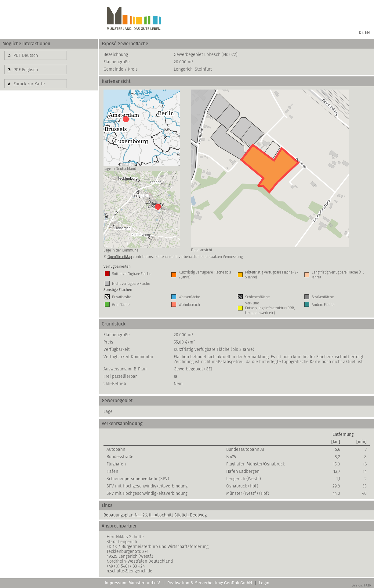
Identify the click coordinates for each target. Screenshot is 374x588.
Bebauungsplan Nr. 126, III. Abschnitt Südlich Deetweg (155, 515)
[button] (36, 55)
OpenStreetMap (120, 257)
